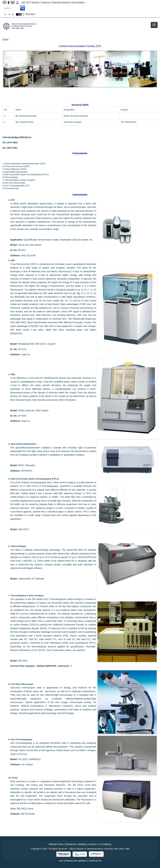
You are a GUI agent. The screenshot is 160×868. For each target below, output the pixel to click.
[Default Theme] (23, 14)
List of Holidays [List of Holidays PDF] (78, 2)
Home (5, 39)
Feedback (106, 844)
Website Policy (56, 844)
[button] (154, 25)
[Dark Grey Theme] (20, 14)
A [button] (13, 14)
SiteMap (82, 844)
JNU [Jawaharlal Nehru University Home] (23, 2)
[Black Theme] (17, 14)
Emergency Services (61, 2)
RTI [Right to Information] (28, 2)
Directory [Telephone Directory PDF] (35, 2)
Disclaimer (71, 844)
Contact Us (46, 2)
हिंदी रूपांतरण (30, 14)
